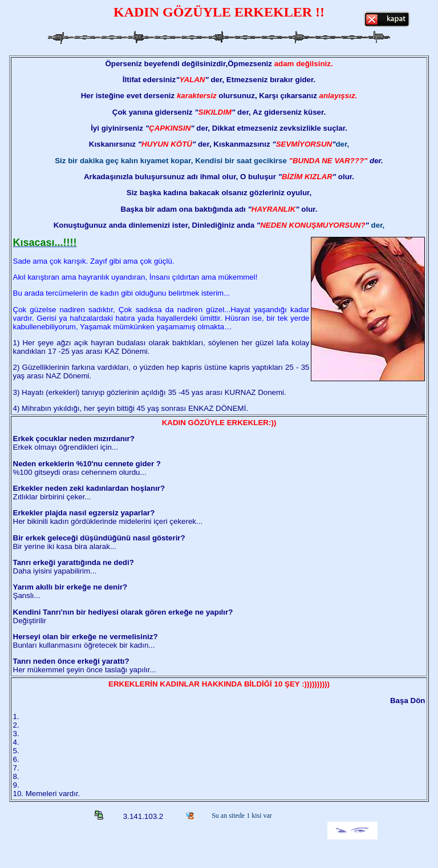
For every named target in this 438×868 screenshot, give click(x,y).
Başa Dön (407, 701)
